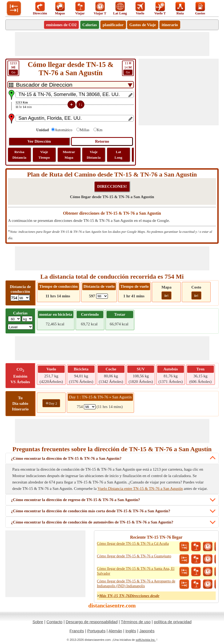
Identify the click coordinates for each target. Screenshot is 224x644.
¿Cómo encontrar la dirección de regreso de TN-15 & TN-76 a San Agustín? (75, 500)
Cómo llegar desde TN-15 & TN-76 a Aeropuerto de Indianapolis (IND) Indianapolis (136, 584)
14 (128, 68)
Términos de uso (136, 622)
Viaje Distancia (94, 155)
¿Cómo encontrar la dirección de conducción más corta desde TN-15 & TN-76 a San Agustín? (91, 511)
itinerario (170, 25)
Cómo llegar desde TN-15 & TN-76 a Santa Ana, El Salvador (136, 571)
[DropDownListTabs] (71, 85)
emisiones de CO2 (61, 25)
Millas (85, 130)
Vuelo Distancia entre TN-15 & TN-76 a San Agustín (140, 489)
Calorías (90, 25)
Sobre (38, 622)
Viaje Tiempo (44, 155)
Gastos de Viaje (143, 25)
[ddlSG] (20, 327)
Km (100, 130)
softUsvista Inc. (146, 640)
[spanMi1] (90, 407)
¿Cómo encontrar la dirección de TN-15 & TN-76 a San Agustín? (66, 458)
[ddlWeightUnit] (27, 319)
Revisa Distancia (19, 155)
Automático (64, 130)
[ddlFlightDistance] (102, 296)
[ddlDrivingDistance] (24, 298)
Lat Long (118, 155)
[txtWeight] (14, 319)
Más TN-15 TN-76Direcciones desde (129, 596)
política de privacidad (173, 622)
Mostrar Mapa (69, 155)
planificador (113, 25)
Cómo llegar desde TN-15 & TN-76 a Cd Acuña (133, 544)
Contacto (54, 622)
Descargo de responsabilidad (92, 622)
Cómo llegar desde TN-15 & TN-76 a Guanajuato (134, 556)
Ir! (166, 296)
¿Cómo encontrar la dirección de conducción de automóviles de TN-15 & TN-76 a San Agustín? (92, 522)
